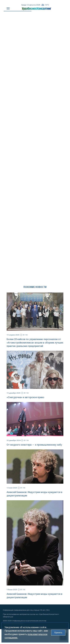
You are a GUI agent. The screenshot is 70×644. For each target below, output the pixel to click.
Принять (58, 633)
